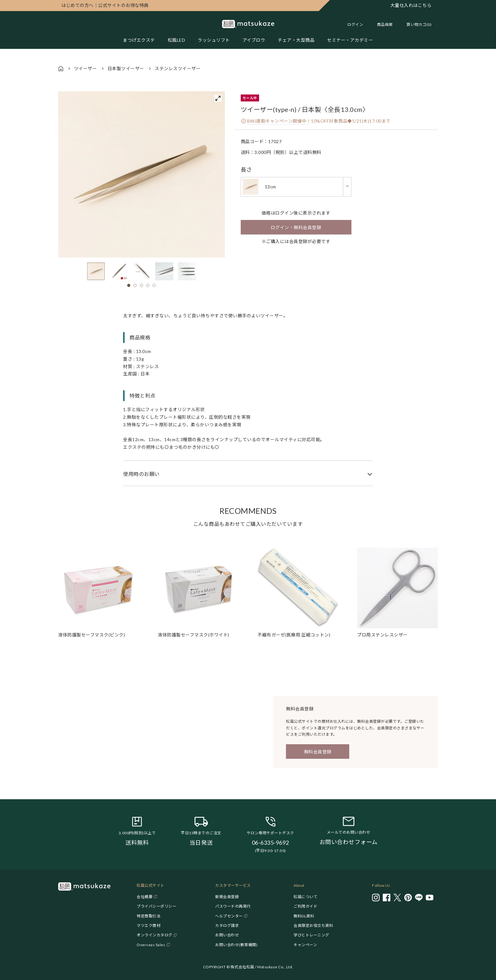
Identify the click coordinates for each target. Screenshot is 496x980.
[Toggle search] (382, 24)
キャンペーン (305, 945)
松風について (305, 897)
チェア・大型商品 (296, 40)
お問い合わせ (227, 935)
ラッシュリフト (214, 40)
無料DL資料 (304, 916)
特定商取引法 (149, 916)
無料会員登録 (318, 752)
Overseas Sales (151, 945)
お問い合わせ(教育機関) (236, 945)
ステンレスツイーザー (178, 68)
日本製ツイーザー (126, 68)
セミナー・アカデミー (350, 40)
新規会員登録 (227, 897)
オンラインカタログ (155, 935)
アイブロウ (254, 40)
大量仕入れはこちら (411, 5)
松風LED (177, 40)
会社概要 (145, 897)
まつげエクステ (139, 40)
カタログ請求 (227, 925)
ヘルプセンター (229, 916)
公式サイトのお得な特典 (105, 5)
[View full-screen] (218, 98)
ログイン (355, 24)
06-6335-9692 (270, 843)
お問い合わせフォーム (349, 842)
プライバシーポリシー (156, 906)
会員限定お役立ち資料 (313, 925)
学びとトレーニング (311, 935)
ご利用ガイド (305, 906)
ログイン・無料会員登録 (296, 227)
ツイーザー (86, 68)
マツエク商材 (149, 925)
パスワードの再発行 (233, 906)
